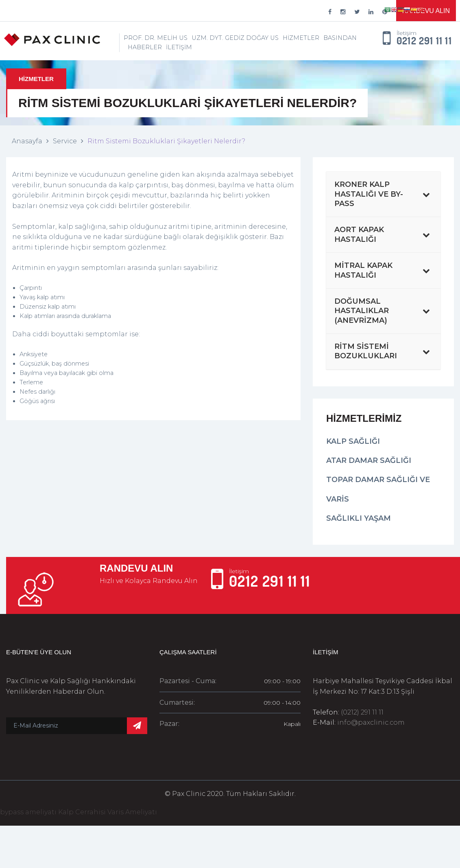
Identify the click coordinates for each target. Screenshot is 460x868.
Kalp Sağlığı (353, 441)
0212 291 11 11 (424, 41)
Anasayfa (27, 141)
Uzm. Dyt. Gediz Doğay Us (235, 38)
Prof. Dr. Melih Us (156, 38)
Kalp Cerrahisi (82, 812)
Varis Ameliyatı (132, 812)
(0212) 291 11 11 (362, 712)
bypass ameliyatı (28, 812)
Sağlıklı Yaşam (359, 518)
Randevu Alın (426, 11)
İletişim (179, 47)
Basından (340, 38)
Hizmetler (301, 38)
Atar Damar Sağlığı (369, 460)
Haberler (145, 47)
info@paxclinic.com (371, 722)
